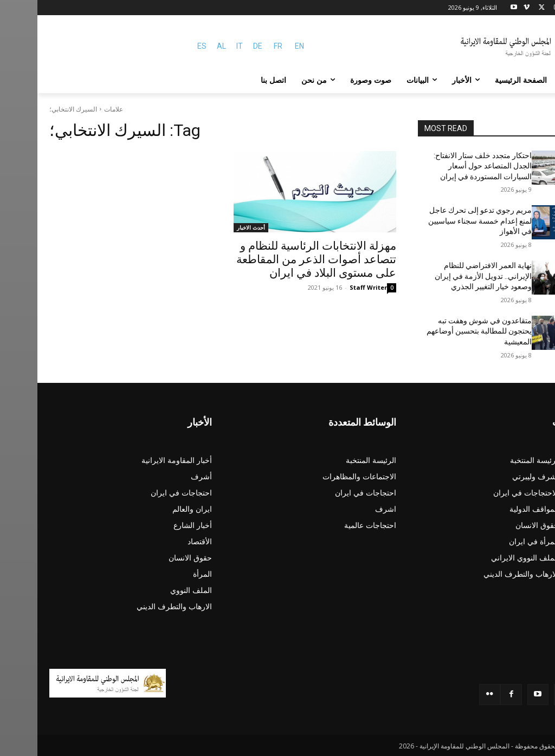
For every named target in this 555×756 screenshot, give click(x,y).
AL (184, 46)
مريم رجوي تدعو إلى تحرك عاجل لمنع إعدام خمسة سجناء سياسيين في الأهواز (443, 221)
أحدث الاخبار (214, 227)
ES (164, 46)
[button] (530, 80)
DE (220, 46)
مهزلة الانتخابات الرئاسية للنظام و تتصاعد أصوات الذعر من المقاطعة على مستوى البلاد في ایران (279, 259)
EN (262, 46)
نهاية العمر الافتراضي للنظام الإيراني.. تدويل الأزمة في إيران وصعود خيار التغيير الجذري (446, 276)
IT (202, 46)
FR (241, 46)
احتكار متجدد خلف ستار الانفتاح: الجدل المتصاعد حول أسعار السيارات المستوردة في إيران (445, 166)
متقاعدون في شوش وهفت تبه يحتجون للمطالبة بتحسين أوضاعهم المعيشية (442, 331)
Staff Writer (331, 287)
